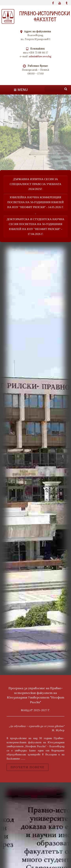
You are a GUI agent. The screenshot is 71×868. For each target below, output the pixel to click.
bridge (35, 458)
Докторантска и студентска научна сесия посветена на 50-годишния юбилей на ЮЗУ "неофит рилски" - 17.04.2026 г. (36, 226)
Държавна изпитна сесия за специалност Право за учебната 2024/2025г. (35, 184)
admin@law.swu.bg (40, 56)
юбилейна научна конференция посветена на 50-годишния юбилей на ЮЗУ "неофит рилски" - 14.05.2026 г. (36, 202)
